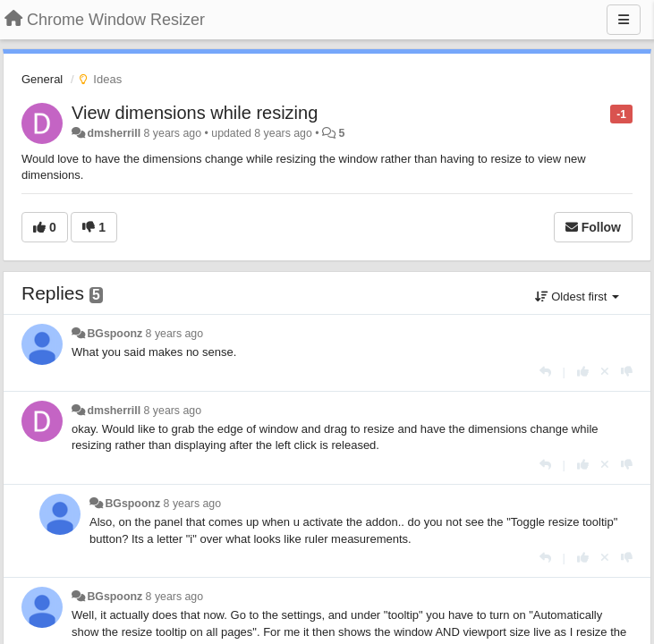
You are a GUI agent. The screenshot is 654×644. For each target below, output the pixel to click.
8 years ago (175, 334)
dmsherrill (114, 133)
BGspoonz (115, 334)
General (42, 79)
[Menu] (624, 20)
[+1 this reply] (583, 372)
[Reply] (545, 372)
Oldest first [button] (577, 297)
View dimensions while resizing (195, 113)
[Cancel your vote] (605, 372)
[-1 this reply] (627, 372)
